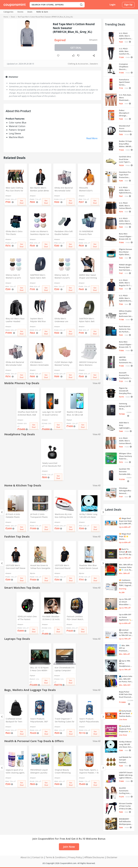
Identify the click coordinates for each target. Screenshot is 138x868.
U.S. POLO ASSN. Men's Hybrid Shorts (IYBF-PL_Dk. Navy (125, 36)
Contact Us (38, 857)
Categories (8, 12)
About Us (25, 857)
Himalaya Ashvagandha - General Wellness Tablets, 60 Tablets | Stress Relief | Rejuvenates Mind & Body (126, 491)
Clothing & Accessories (78, 64)
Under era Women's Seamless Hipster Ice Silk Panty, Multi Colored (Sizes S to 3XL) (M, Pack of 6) (40, 233)
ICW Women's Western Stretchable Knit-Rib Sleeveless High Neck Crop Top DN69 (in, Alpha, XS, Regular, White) (39, 364)
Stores (20, 12)
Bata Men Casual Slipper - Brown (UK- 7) (126, 344)
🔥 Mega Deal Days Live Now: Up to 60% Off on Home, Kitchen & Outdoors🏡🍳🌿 (126, 521)
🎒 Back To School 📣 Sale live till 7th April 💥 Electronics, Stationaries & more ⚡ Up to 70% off (126, 552)
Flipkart (69, 420)
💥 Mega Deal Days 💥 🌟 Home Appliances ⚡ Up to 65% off (125, 537)
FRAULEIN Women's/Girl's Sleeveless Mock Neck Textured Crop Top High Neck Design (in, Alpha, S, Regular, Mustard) (89, 189)
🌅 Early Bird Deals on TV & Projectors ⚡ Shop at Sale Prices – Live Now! (125, 729)
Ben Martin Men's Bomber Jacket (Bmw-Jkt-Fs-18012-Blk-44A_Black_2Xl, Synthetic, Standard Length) (40, 189)
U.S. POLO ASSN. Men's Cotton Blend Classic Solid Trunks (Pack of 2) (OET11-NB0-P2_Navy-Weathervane (126, 221)
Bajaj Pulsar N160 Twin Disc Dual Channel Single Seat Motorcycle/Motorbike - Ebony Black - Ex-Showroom (126, 694)
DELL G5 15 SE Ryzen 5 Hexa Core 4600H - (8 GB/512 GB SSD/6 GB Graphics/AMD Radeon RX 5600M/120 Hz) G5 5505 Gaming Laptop (39, 669)
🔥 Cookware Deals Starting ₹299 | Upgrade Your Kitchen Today (125, 583)
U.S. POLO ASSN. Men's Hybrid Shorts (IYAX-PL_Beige (125, 190)
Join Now (69, 847)
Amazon (93, 40)
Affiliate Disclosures (94, 857)
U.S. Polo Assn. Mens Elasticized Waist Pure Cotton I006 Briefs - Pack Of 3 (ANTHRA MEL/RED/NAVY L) (126, 98)
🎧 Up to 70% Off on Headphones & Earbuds (125, 664)
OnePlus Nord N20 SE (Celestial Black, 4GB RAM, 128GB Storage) (28, 414)
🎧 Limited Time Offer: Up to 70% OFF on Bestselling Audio (125, 633)
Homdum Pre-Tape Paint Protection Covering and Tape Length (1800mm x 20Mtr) (125, 175)
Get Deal (76, 48)
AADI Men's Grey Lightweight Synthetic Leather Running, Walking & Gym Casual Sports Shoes (126, 425)
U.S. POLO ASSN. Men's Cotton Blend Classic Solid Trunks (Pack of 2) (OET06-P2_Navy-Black (126, 206)
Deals (30, 12)
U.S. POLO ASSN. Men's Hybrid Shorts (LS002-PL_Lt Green (125, 298)
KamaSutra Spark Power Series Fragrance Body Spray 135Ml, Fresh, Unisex (126, 82)
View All (97, 383)
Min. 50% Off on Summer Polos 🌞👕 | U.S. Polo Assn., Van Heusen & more (126, 567)
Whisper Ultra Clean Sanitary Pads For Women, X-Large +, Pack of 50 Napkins (126, 456)
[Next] (103, 512)
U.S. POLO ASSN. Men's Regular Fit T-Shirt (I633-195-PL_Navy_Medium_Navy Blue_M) (126, 283)
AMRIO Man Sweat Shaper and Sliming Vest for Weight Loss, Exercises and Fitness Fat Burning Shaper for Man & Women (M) (89, 277)
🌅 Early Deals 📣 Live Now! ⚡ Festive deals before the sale (126, 714)
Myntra (32, 573)
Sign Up (128, 5)
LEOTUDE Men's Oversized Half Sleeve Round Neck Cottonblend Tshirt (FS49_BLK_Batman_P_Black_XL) (16, 567)
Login (113, 5)
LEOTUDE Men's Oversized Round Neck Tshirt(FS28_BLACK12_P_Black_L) (65, 567)
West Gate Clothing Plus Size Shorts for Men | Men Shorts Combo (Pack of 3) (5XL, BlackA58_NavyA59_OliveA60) (16, 189)
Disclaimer (112, 857)
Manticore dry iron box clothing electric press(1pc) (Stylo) (64, 516)
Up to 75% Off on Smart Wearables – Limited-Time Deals (125, 602)
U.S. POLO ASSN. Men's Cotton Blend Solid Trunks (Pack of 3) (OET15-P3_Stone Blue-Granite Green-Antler (126, 441)
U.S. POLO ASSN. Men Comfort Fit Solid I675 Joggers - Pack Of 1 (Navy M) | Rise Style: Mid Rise (125, 51)
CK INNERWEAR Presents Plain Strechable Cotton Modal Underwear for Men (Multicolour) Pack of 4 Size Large (89, 233)
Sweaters (94, 64)
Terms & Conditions (56, 857)
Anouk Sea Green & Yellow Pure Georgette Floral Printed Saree (40, 567)
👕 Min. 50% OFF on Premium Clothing (124, 648)
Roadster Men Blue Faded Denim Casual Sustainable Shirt (89, 567)
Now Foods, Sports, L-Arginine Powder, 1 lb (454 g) (89, 772)
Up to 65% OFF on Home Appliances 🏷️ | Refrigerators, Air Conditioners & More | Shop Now (126, 617)
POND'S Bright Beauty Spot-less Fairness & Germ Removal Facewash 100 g (126, 267)
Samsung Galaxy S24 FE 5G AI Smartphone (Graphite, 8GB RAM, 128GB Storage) (125, 406)
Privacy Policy (75, 857)
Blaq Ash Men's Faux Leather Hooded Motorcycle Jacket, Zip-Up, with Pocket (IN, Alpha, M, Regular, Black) (16, 320)
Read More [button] (92, 138)
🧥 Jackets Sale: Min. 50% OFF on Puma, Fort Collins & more (126, 679)
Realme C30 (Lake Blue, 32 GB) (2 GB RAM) (75, 414)
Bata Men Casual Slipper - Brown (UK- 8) (126, 236)
